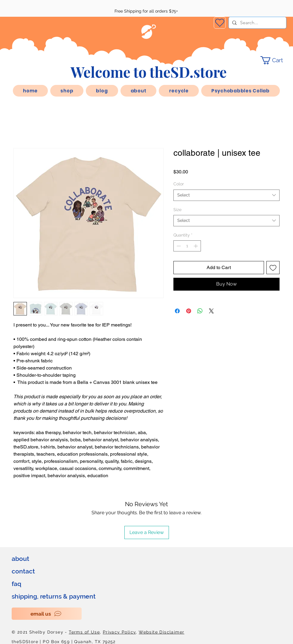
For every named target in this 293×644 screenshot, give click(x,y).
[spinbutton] (187, 246)
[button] (139, 91)
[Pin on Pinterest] (189, 311)
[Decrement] (178, 246)
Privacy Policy (119, 632)
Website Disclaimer (161, 632)
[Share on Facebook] (177, 311)
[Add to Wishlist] (273, 268)
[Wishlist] (220, 23)
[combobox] (226, 195)
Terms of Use (84, 632)
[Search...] (257, 23)
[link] (276, 60)
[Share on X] (211, 311)
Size (177, 210)
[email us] (47, 614)
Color (179, 184)
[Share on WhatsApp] (200, 311)
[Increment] (196, 246)
